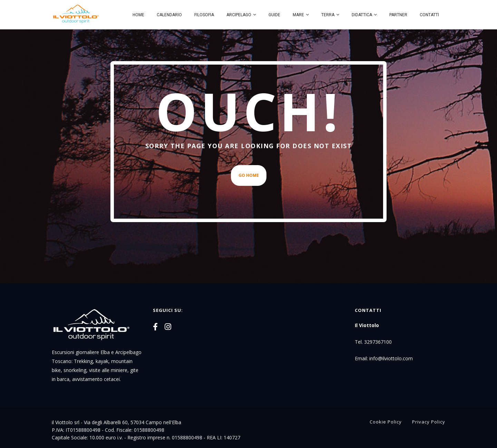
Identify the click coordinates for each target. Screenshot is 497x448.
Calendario (169, 15)
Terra (328, 15)
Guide (274, 15)
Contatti (429, 15)
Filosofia (204, 15)
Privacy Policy (429, 422)
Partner (398, 15)
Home (138, 15)
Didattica (362, 15)
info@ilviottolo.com (391, 358)
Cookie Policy (386, 422)
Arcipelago (239, 15)
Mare (298, 15)
